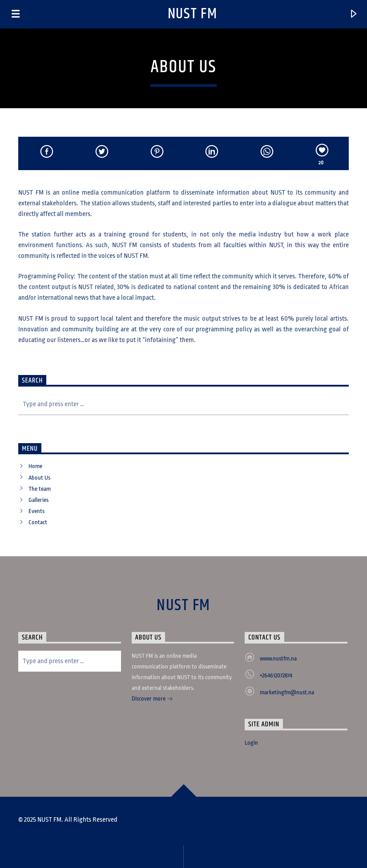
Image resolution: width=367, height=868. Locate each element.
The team (40, 489)
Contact (38, 522)
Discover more (152, 699)
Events (36, 511)
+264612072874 (276, 675)
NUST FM (193, 14)
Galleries (38, 500)
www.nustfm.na (278, 658)
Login (251, 743)
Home (35, 466)
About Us (39, 478)
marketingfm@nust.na (287, 692)
